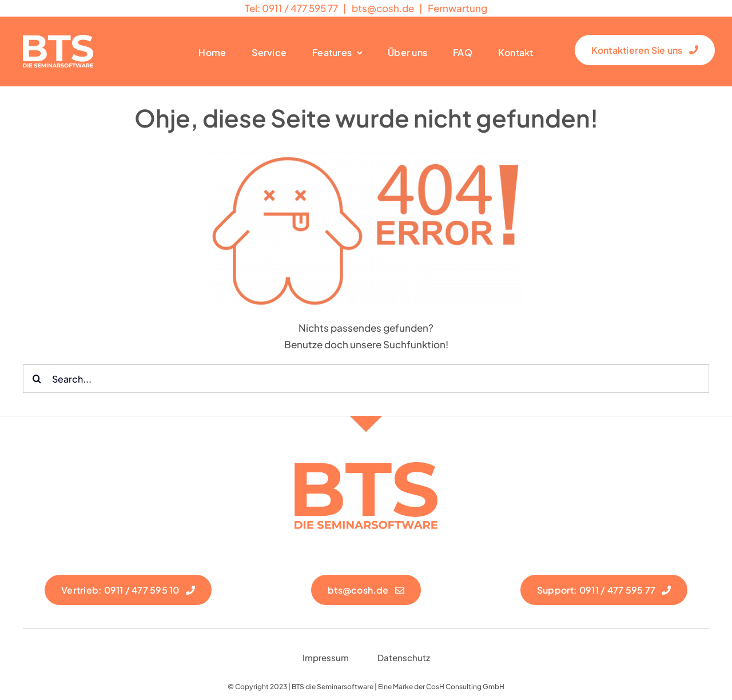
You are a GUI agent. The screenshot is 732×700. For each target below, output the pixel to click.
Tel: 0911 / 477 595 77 (291, 8)
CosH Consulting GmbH (465, 687)
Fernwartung (457, 8)
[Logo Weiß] (58, 39)
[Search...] (366, 379)
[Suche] (37, 379)
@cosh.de (383, 8)
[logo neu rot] (366, 467)
